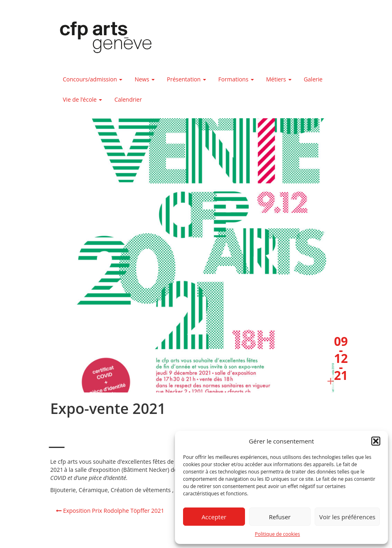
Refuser (280, 517)
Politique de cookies (277, 534)
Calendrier (128, 99)
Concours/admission (93, 79)
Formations (236, 79)
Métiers (279, 79)
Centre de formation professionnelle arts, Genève (101, 39)
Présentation (186, 79)
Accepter (214, 517)
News (145, 79)
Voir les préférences (347, 517)
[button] (376, 441)
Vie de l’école (82, 99)
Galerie (313, 79)
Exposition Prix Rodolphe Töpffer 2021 (110, 511)
